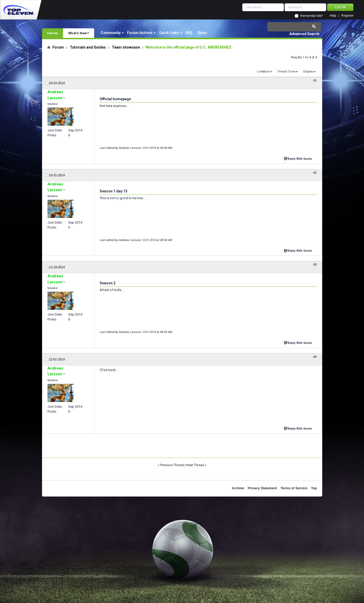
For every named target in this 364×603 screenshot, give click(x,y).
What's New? (79, 33)
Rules (202, 33)
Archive (238, 488)
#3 (315, 265)
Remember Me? (312, 16)
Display (308, 72)
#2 (315, 173)
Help (333, 16)
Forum (53, 33)
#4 (315, 357)
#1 (315, 81)
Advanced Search (304, 34)
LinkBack (264, 72)
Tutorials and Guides (88, 47)
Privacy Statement (262, 488)
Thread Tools (286, 72)
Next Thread (195, 465)
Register (348, 16)
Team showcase (126, 47)
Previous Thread (172, 465)
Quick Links (169, 33)
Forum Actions (140, 33)
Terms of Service (294, 488)
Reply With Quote (298, 158)
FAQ (189, 33)
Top (314, 488)
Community (111, 33)
